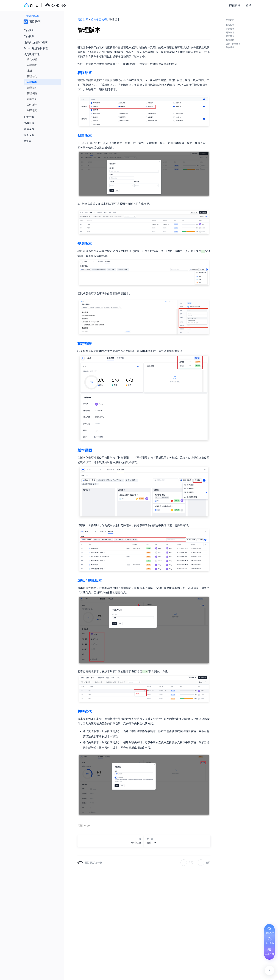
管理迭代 (32, 76)
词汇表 (28, 141)
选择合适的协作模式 (36, 42)
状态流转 (85, 344)
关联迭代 (85, 711)
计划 (29, 71)
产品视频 (29, 36)
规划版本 (85, 244)
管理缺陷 (32, 93)
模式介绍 (32, 59)
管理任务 (32, 88)
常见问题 (29, 135)
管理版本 (32, 82)
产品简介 (29, 30)
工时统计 (32, 105)
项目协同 (83, 20)
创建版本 (85, 136)
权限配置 (85, 73)
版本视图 (85, 450)
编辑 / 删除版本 (90, 581)
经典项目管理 (99, 20)
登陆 (249, 5)
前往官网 (235, 5)
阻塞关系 (32, 99)
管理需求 (32, 65)
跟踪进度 (32, 110)
